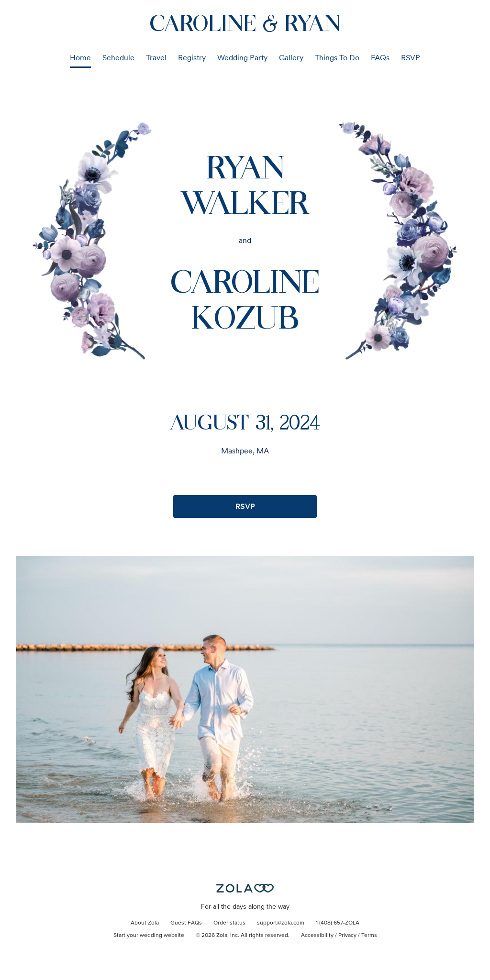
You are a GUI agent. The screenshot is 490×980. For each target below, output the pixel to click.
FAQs (380, 58)
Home (80, 58)
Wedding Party (242, 58)
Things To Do (337, 58)
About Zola (145, 923)
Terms (369, 936)
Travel (156, 58)
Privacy (347, 936)
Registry (192, 58)
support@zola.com (281, 923)
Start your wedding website (149, 936)
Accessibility (317, 936)
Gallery (291, 58)
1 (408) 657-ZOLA (338, 923)
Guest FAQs (186, 923)
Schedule (118, 58)
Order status (229, 923)
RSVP (411, 58)
